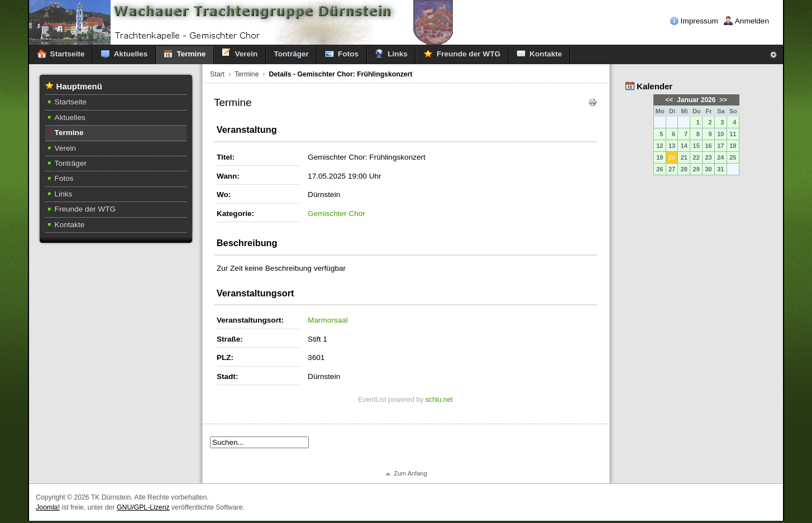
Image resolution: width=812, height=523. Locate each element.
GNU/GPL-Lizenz (143, 507)
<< (670, 100)
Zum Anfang (410, 473)
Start (217, 74)
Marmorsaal (328, 320)
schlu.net (439, 400)
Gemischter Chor (336, 213)
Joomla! (48, 507)
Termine (247, 74)
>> (722, 100)
